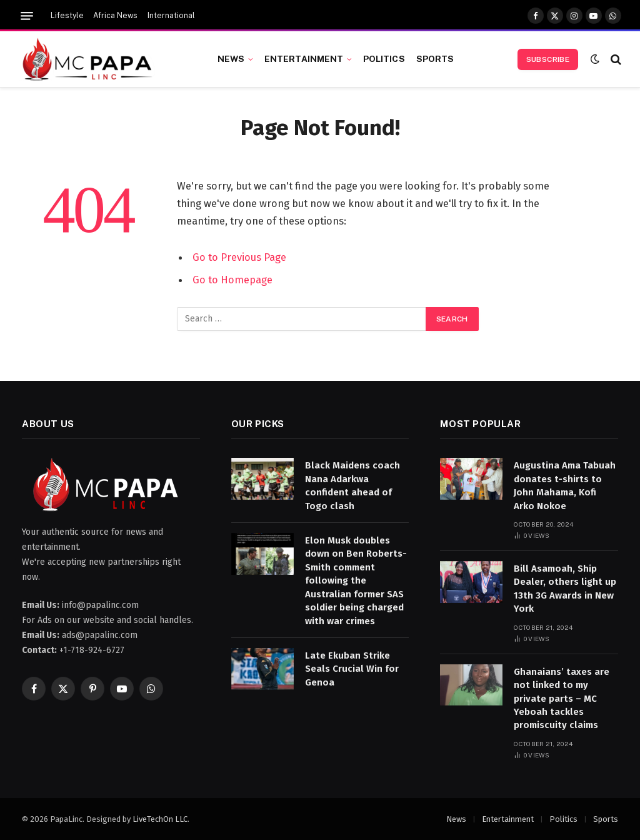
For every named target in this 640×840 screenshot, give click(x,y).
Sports (435, 59)
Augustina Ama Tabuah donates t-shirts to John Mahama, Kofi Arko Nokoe (565, 485)
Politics (384, 59)
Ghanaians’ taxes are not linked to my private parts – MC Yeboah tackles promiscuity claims (562, 699)
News (231, 59)
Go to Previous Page (239, 257)
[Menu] (27, 16)
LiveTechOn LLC (160, 819)
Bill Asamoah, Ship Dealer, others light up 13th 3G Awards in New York (565, 589)
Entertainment (304, 59)
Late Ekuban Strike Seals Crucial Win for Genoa (352, 669)
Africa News (115, 16)
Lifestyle (67, 16)
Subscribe (548, 59)
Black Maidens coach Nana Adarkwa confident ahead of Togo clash (352, 485)
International (171, 16)
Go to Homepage (232, 280)
